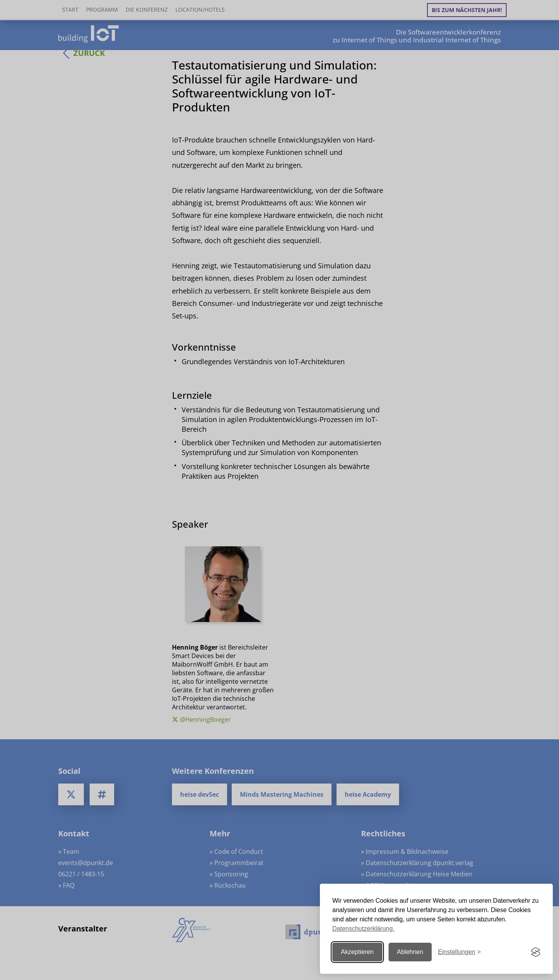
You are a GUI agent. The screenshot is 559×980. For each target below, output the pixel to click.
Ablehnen (410, 952)
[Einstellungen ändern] (459, 952)
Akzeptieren (357, 952)
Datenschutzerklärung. (363, 929)
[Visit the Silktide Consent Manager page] (536, 952)
